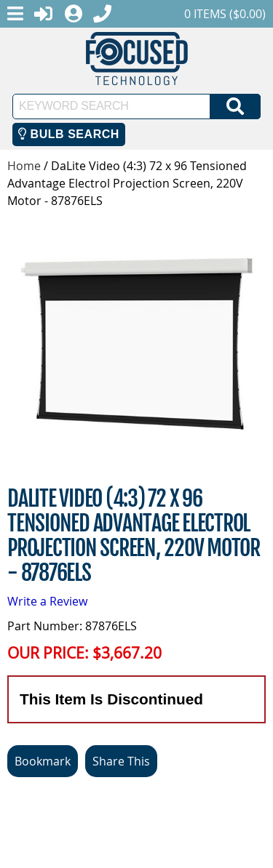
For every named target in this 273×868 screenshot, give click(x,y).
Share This (121, 761)
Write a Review (47, 601)
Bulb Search (69, 134)
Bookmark (43, 761)
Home (24, 166)
